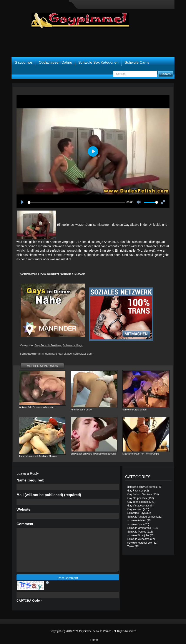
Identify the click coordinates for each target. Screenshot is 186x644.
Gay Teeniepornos (138, 502)
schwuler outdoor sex (140, 543)
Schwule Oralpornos (139, 528)
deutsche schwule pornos (142, 487)
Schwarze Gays (73, 345)
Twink (131, 546)
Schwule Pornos (137, 532)
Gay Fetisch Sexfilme (48, 345)
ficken (126, 246)
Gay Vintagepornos (139, 506)
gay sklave (65, 354)
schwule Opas (135, 524)
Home (94, 640)
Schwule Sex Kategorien (98, 62)
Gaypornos (24, 62)
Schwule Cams (137, 62)
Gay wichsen (135, 509)
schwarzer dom (83, 354)
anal (41, 354)
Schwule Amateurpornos (141, 517)
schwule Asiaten (137, 520)
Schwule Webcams (138, 539)
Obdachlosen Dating (55, 62)
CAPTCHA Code (28, 601)
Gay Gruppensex (137, 498)
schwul (148, 255)
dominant (51, 354)
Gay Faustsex (135, 491)
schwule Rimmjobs (138, 535)
